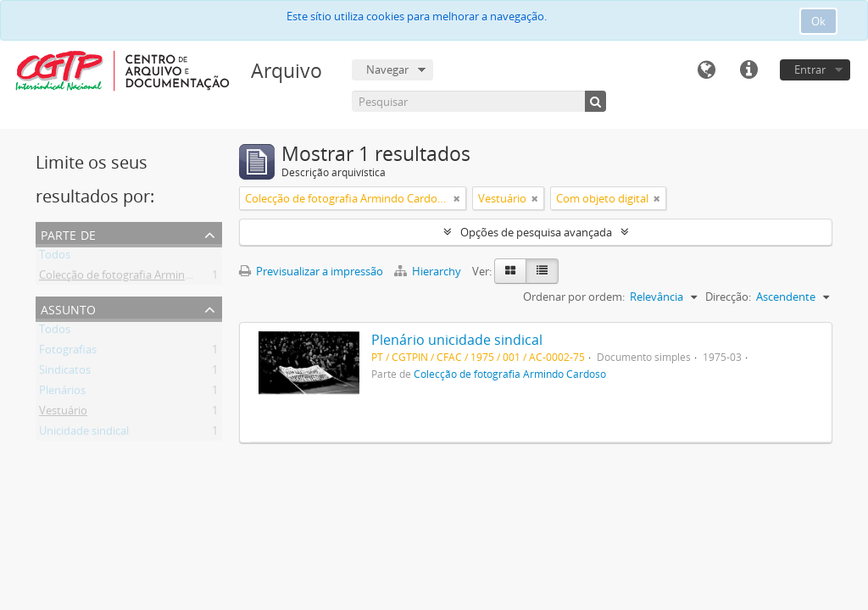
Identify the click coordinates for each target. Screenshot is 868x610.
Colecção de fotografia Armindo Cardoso (141, 278)
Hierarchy (429, 271)
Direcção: (728, 297)
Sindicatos (65, 373)
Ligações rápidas (748, 70)
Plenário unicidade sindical (457, 340)
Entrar (810, 69)
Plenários (62, 393)
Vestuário (63, 413)
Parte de (68, 233)
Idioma (706, 70)
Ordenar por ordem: (574, 297)
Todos (55, 258)
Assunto (68, 308)
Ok (818, 21)
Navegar (387, 69)
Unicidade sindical (84, 434)
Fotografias (68, 352)
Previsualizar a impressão (311, 271)
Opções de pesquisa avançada (536, 232)
